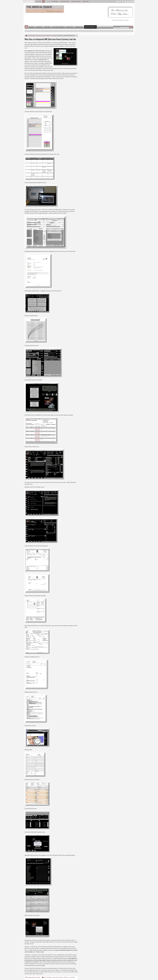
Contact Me (39, 27)
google (123, 1)
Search (131, 27)
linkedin (128, 1)
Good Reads (55, 1)
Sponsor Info (70, 27)
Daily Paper (47, 27)
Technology (72, 977)
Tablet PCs (66, 977)
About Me (32, 27)
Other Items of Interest (58, 977)
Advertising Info (79, 27)
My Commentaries (48, 977)
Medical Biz (86, 1)
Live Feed (39, 1)
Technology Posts (65, 1)
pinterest (133, 1)
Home (26, 27)
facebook (120, 1)
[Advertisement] (61, 19)
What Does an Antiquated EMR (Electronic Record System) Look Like (50, 39)
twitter (117, 1)
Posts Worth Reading (58, 27)
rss (125, 1)
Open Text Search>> (90, 27)
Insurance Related (76, 1)
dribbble (130, 1)
